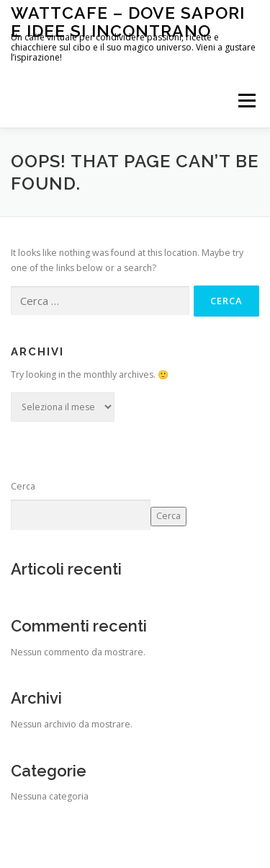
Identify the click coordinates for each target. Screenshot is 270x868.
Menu (246, 101)
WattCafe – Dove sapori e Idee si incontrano (128, 21)
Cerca (23, 486)
